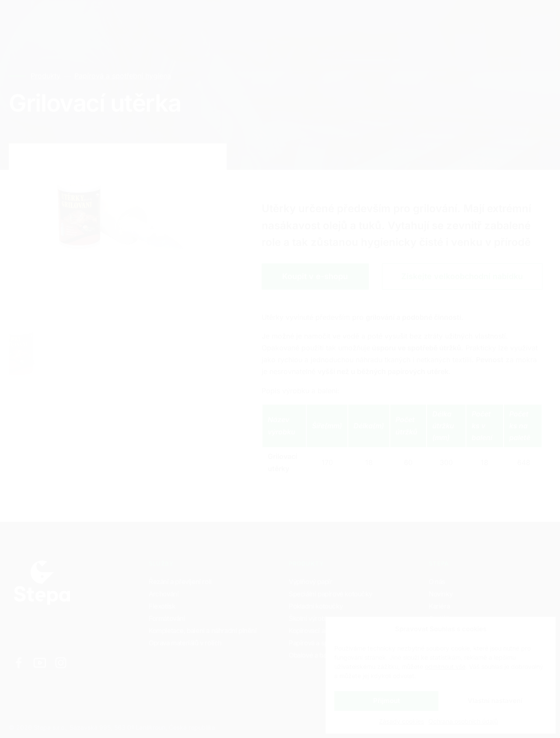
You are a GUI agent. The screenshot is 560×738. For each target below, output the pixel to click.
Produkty (129, 17)
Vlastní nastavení (495, 701)
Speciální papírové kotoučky (330, 594)
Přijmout (387, 701)
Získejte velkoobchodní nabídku (462, 276)
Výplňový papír (310, 582)
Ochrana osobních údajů (463, 721)
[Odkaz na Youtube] (40, 663)
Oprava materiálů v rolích (185, 643)
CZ (459, 18)
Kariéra (175, 17)
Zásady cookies (401, 721)
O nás (437, 582)
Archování (164, 594)
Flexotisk (162, 606)
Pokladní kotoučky (316, 606)
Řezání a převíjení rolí (180, 582)
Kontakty (223, 17)
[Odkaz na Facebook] (19, 663)
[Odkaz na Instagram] (61, 663)
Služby (82, 17)
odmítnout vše (445, 666)
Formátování (167, 618)
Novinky (441, 594)
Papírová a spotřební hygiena (122, 76)
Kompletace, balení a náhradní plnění (203, 631)
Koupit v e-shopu (315, 276)
